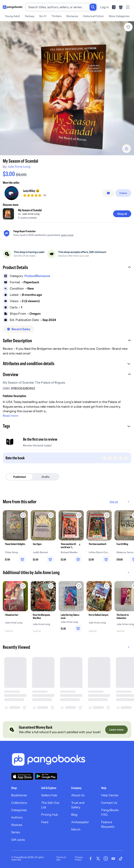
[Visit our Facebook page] (91, 859)
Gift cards (18, 840)
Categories (19, 810)
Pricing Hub (50, 815)
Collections (19, 803)
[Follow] (123, 193)
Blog (74, 815)
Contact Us (109, 803)
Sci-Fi (43, 16)
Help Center (110, 795)
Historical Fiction (93, 16)
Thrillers (56, 16)
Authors (17, 818)
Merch (76, 830)
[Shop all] (122, 214)
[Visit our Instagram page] (106, 859)
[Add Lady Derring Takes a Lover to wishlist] (79, 586)
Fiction (30, 276)
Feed (45, 822)
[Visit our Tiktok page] (121, 859)
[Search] (93, 7)
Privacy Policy (79, 859)
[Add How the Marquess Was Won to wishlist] (51, 586)
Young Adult (12, 16)
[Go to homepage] (13, 7)
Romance (72, 16)
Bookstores (19, 795)
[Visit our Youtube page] (113, 859)
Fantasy (30, 16)
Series (16, 832)
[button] (67, 268)
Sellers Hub (49, 795)
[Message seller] (108, 193)
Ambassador (80, 822)
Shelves (17, 825)
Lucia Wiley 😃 (31, 191)
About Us (78, 795)
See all (114, 502)
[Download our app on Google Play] (46, 776)
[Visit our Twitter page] (98, 859)
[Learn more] (116, 730)
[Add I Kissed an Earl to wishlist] (23, 586)
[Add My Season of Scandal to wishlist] (128, 27)
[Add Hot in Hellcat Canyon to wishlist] (107, 586)
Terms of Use (61, 859)
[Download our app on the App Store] (22, 776)
